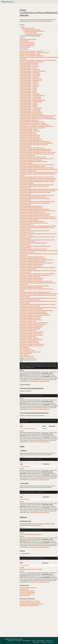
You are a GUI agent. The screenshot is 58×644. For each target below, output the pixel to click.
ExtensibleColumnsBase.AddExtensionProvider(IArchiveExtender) (37, 165)
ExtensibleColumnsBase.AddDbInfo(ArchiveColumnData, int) (35, 275)
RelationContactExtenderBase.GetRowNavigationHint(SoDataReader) (38, 60)
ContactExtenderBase (31, 33)
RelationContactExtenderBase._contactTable (31, 51)
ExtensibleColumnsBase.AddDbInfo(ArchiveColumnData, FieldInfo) (37, 274)
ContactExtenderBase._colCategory (29, 77)
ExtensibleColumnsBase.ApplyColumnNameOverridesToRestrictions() (38, 178)
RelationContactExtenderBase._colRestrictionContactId (34, 53)
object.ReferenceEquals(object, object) (30, 352)
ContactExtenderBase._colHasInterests (30, 74)
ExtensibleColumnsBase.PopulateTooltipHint (31, 346)
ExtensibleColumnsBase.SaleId (28, 337)
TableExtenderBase (29, 31)
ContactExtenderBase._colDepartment (30, 69)
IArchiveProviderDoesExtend (27, 42)
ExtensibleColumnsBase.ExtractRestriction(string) (33, 261)
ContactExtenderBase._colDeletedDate (30, 109)
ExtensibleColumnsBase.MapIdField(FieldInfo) (32, 221)
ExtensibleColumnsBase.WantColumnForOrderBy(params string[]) (37, 195)
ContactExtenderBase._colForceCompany (31, 112)
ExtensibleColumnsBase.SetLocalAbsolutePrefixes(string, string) (36, 158)
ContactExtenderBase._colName (28, 68)
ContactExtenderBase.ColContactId (29, 63)
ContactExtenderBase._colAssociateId (30, 76)
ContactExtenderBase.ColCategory (29, 65)
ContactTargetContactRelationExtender (39, 381)
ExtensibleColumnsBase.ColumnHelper (30, 318)
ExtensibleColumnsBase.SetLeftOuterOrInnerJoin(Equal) (34, 215)
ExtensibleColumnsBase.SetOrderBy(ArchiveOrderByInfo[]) (35, 151)
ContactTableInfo (36, 30)
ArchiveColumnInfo (25, 466)
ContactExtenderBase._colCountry (29, 83)
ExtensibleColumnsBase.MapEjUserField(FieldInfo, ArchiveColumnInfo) (38, 226)
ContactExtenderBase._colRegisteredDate (31, 102)
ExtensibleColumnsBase (28, 28)
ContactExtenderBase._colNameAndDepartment (33, 71)
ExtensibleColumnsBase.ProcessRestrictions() (32, 264)
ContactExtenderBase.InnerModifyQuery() (31, 534)
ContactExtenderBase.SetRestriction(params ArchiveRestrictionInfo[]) (38, 119)
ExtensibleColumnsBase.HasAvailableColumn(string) (33, 249)
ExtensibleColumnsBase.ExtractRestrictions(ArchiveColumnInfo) (36, 260)
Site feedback (41, 641)
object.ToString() (24, 347)
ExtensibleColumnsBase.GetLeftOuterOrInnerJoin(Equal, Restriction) (38, 211)
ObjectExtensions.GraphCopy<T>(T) (29, 606)
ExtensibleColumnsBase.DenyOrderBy (30, 137)
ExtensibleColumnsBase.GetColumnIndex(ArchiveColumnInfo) (36, 281)
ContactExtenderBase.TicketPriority (29, 120)
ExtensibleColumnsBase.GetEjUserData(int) (31, 280)
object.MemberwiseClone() (27, 357)
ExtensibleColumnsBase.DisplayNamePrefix (31, 340)
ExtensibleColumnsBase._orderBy (29, 129)
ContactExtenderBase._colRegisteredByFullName (33, 100)
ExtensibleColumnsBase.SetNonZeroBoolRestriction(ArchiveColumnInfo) (39, 294)
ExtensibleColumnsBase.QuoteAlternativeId (31, 335)
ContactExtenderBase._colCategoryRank (30, 80)
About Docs (36, 642)
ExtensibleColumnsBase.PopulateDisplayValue (32, 344)
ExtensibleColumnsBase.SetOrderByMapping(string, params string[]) (38, 152)
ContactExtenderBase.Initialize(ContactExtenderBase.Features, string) (38, 115)
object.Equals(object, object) (27, 350)
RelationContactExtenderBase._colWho (30, 54)
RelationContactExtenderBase (34, 34)
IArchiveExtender (24, 41)
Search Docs (49, 641)
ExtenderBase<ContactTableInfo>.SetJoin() (31, 569)
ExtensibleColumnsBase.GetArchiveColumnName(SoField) (35, 315)
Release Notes (27, 641)
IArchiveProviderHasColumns (27, 44)
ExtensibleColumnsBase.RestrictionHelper (31, 320)
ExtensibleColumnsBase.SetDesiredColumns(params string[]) (36, 149)
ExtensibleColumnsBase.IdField (28, 330)
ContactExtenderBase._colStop (28, 91)
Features (34, 429)
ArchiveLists (34, 358)
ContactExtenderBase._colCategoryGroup (31, 79)
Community (18, 641)
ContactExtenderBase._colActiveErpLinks (31, 108)
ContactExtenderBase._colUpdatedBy (30, 94)
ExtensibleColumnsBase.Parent (28, 321)
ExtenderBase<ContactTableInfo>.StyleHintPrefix (33, 128)
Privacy (34, 641)
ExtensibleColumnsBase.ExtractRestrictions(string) (33, 258)
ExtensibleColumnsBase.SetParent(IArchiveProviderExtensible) (36, 143)
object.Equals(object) (25, 349)
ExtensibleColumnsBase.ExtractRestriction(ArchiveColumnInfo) (36, 263)
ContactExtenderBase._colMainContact (30, 111)
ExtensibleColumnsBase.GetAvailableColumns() (32, 148)
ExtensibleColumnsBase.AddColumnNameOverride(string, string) (37, 177)
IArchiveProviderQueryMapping (28, 39)
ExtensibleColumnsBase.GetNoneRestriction (31, 140)
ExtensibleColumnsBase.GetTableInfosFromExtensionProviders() (36, 168)
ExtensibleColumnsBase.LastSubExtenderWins (32, 332)
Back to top (50, 642)
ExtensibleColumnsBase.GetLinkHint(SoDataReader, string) (35, 292)
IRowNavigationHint (25, 47)
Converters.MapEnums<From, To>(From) (30, 603)
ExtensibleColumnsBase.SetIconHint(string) (31, 160)
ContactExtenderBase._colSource (29, 103)
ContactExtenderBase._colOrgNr (28, 89)
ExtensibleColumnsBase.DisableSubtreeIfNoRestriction (34, 323)
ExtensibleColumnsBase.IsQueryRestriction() (31, 208)
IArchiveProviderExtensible (27, 46)
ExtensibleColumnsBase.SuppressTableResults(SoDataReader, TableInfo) (39, 172)
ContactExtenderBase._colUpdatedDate (30, 97)
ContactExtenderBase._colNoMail (29, 92)
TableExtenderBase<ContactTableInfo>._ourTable (33, 123)
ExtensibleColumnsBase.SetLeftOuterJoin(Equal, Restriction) (35, 214)
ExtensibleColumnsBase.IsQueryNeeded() (31, 206)
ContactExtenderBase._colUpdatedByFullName (32, 96)
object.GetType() (24, 355)
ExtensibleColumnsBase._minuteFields (30, 131)
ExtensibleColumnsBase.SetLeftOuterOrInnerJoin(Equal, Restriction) (37, 217)
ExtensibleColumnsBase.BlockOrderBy (30, 329)
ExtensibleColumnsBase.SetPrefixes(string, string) (33, 157)
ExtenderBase (27, 30)
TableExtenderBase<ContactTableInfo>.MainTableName (34, 125)
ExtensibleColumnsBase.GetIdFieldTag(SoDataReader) (34, 314)
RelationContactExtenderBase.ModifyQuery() (32, 56)
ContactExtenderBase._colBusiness (29, 82)
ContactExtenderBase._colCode (28, 88)
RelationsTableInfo (25, 499)
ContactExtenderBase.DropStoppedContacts (32, 122)
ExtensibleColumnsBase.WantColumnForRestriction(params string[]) (37, 191)
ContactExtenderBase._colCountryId (29, 85)
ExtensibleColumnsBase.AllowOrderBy (30, 135)
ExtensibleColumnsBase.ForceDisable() (30, 277)
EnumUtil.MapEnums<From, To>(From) (30, 601)
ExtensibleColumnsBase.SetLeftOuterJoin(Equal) (32, 212)
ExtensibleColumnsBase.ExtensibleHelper (31, 317)
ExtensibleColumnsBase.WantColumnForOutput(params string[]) (36, 185)
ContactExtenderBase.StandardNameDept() (31, 114)
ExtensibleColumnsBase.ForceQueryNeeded (31, 326)
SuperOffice (27, 358)
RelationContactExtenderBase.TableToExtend (32, 62)
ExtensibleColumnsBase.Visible (28, 132)
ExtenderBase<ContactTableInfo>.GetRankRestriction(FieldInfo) (36, 126)
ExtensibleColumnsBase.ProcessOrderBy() (31, 266)
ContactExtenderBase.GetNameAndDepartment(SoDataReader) (37, 117)
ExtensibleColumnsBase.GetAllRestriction (31, 139)
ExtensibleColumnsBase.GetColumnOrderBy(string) (33, 197)
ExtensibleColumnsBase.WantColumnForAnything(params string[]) (37, 201)
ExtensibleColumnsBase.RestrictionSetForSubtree (33, 324)
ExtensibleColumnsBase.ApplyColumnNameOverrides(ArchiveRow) (37, 180)
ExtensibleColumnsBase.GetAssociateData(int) (32, 278)
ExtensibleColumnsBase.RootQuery (29, 341)
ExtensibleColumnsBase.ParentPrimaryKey (31, 333)
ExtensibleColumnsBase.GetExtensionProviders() (32, 166)
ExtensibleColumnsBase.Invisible (28, 134)
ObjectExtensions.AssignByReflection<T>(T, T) (32, 604)
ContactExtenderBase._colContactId (29, 66)
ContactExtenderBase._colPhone (28, 106)
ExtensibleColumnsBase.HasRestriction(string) (32, 257)
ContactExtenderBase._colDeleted (29, 105)
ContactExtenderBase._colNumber (29, 86)
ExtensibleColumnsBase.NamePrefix (29, 338)
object (23, 27)
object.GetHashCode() (26, 353)
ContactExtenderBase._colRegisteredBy (30, 99)
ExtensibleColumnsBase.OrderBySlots (30, 343)
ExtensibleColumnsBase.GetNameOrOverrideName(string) (35, 142)
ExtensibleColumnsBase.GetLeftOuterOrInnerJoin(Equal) (34, 209)
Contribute (44, 642)
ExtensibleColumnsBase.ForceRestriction (30, 327)
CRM (31, 358)
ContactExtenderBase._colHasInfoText (30, 72)
